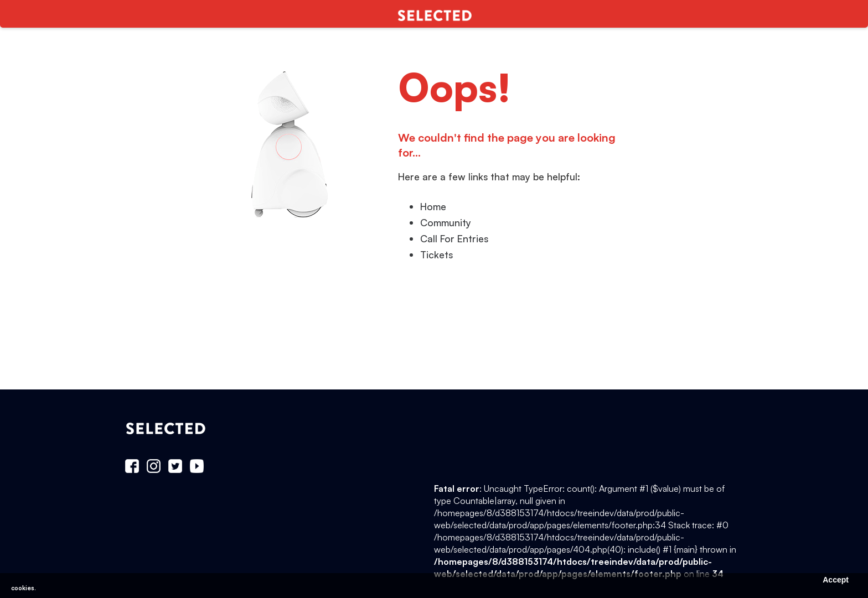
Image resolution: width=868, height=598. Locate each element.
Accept (836, 580)
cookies (23, 588)
